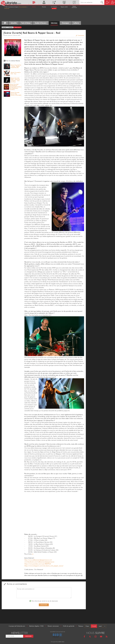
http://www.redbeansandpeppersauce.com (38, 560)
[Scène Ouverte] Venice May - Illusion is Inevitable (16, 94)
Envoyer (44, 605)
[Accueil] (4, 27)
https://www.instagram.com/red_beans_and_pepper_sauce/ (44, 566)
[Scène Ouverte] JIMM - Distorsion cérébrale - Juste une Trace (15, 80)
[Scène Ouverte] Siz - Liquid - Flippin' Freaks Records (16, 66)
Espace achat (64, 7)
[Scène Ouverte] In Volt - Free (16, 73)
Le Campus (54, 7)
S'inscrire (7, 8)
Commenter (81, 35)
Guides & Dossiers (41, 23)
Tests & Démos (26, 23)
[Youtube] (101, 637)
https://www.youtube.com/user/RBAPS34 (38, 564)
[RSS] (107, 637)
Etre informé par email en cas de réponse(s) (45, 601)
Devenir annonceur (53, 626)
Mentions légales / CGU (36, 626)
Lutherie (76, 23)
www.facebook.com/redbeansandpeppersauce (39, 562)
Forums (44, 7)
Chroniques (65, 23)
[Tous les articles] (5, 23)
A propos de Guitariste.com (17, 626)
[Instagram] (95, 637)
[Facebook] (84, 637)
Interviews (54, 23)
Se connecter (23, 7)
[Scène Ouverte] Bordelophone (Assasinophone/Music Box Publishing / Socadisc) (16, 87)
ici (33, 554)
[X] (90, 637)
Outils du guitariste (69, 626)
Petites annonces (74, 7)
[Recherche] (102, 2)
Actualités (14, 23)
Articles (34, 7)
